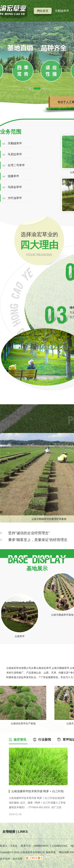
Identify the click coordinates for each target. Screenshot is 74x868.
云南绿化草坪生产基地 (23, 723)
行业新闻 (45, 740)
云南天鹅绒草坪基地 (62, 615)
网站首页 (43, 11)
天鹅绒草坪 (62, 11)
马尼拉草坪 (15, 154)
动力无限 (17, 859)
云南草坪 (20, 636)
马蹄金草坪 (15, 187)
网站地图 (64, 852)
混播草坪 (13, 176)
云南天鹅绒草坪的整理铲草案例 (49, 519)
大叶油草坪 (15, 198)
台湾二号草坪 (16, 165)
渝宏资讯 (20, 740)
